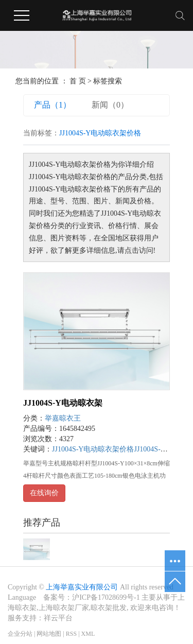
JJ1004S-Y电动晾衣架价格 (93, 449)
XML (88, 634)
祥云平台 (58, 618)
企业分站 (20, 634)
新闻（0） (110, 105)
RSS (71, 634)
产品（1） (52, 105)
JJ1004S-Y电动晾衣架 (63, 403)
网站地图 (49, 634)
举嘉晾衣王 (63, 418)
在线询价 (44, 493)
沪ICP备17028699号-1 (106, 597)
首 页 (78, 81)
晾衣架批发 (109, 608)
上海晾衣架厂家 (64, 608)
